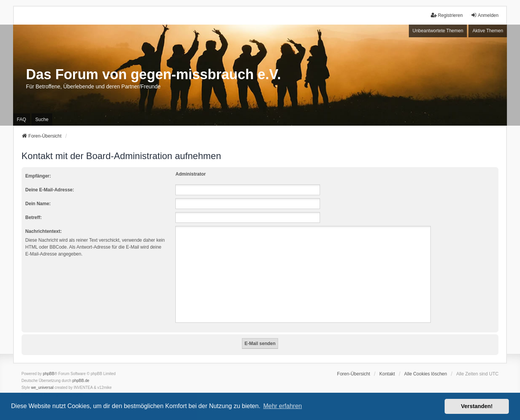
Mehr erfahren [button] (282, 406)
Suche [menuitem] (42, 120)
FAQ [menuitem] (22, 120)
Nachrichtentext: (44, 231)
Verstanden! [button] (477, 406)
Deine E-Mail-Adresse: (50, 190)
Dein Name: (38, 204)
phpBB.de (81, 381)
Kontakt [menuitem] (387, 374)
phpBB (48, 374)
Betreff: (34, 217)
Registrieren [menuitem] (447, 15)
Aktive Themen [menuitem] (488, 31)
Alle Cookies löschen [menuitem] (426, 374)
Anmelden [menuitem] (485, 15)
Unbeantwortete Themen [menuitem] (438, 31)
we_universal (42, 388)
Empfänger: (38, 176)
